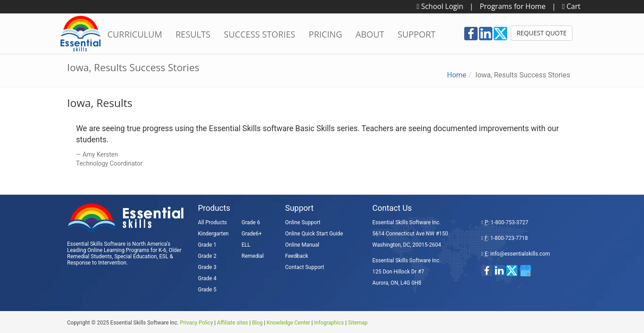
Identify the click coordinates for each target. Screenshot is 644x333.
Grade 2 (207, 256)
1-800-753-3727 (509, 222)
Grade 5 (207, 290)
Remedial (253, 256)
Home (456, 75)
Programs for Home (513, 6)
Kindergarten (214, 234)
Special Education (136, 256)
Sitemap (358, 323)
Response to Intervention (97, 263)
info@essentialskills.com (520, 254)
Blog (257, 323)
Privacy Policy (196, 323)
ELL (246, 245)
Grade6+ (252, 234)
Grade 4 (207, 278)
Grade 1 (207, 245)
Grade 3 (207, 267)
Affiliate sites (232, 323)
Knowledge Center (288, 323)
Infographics (329, 323)
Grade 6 (251, 222)
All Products (213, 222)
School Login (440, 6)
